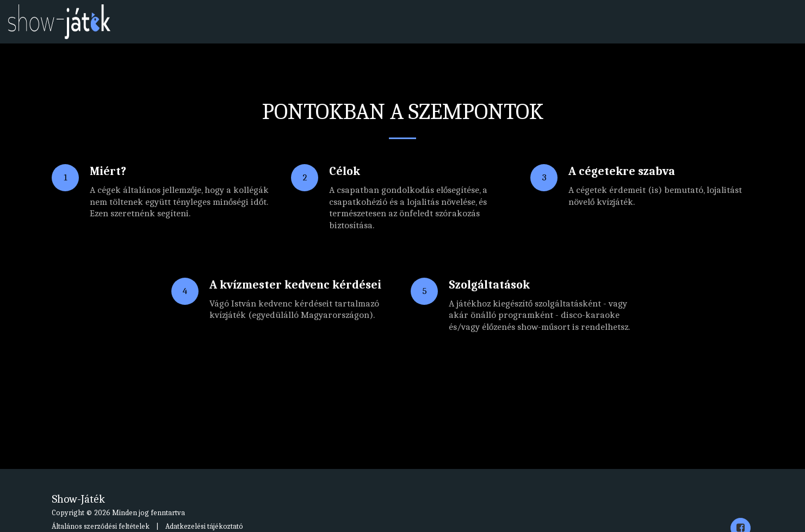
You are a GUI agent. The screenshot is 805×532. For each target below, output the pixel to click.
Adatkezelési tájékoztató (204, 526)
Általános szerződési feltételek (101, 526)
